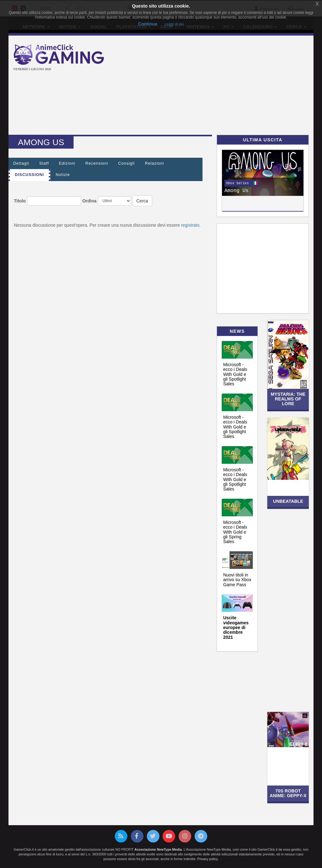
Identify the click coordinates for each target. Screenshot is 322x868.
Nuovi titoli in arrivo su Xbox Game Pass (237, 580)
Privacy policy (208, 859)
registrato (190, 225)
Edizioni (67, 163)
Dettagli (21, 163)
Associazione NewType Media (158, 849)
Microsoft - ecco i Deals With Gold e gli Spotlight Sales (235, 374)
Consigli (127, 163)
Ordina (89, 201)
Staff (44, 163)
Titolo (20, 201)
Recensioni (97, 163)
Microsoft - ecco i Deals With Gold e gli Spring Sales (235, 532)
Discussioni (29, 175)
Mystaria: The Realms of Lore (288, 399)
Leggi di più (174, 24)
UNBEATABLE (288, 501)
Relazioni (155, 163)
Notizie (63, 175)
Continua (148, 24)
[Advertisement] (218, 86)
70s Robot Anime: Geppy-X (288, 793)
